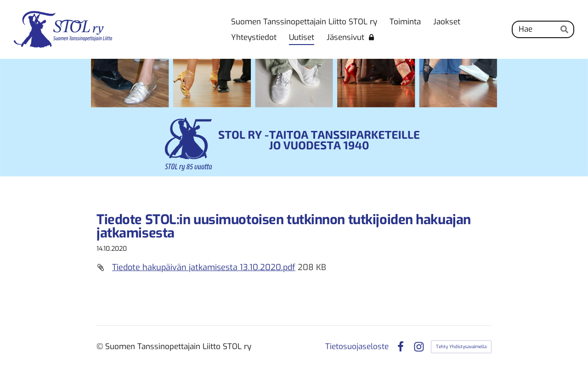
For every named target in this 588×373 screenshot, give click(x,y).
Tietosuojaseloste (357, 347)
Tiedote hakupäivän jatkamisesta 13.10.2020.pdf (204, 267)
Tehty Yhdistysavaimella (461, 347)
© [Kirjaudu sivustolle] (101, 347)
